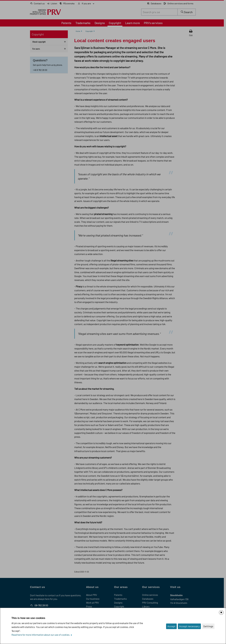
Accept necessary (189, 626)
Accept (171, 626)
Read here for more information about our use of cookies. (41, 635)
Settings (208, 626)
